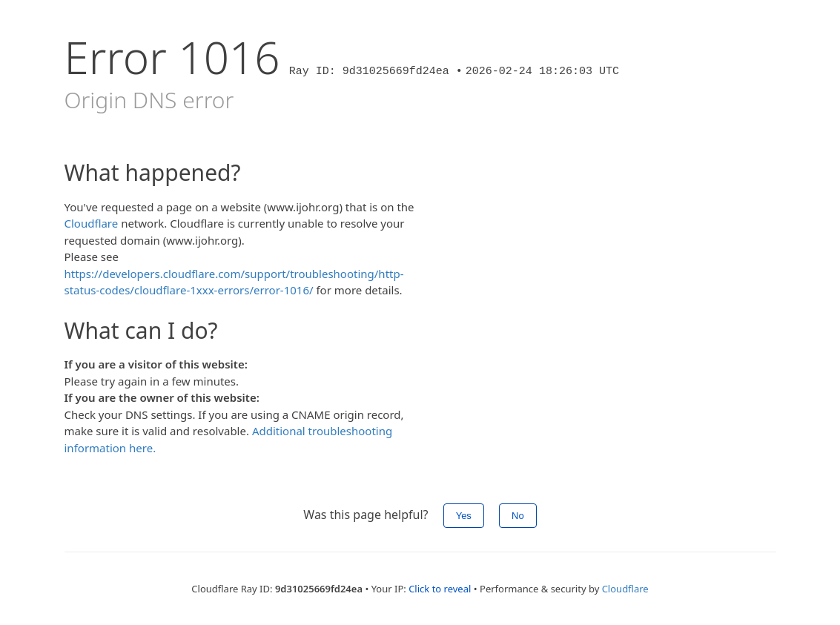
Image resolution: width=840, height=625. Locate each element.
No (518, 516)
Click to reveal (440, 589)
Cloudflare (92, 223)
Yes (464, 516)
